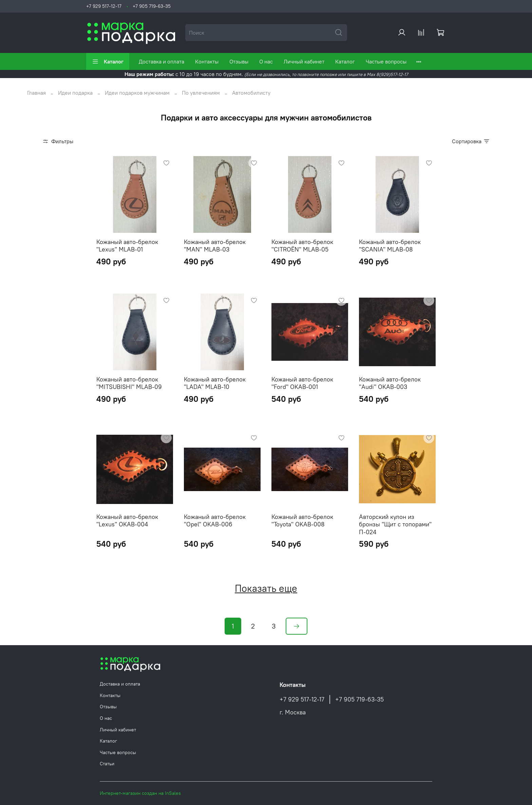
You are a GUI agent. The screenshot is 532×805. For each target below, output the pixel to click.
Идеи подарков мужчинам (137, 93)
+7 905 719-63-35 (152, 6)
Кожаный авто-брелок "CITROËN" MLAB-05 (302, 246)
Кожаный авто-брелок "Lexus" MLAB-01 (127, 246)
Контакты (207, 61)
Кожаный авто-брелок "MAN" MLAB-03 (215, 246)
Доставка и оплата (161, 61)
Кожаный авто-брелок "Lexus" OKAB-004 (127, 521)
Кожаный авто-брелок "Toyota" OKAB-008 (302, 521)
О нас (266, 61)
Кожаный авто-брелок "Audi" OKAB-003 (390, 383)
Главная (36, 93)
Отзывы (239, 61)
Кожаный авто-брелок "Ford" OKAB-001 (302, 383)
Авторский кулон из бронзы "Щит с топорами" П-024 (395, 524)
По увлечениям (201, 93)
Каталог (108, 61)
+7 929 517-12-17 (104, 6)
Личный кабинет (304, 61)
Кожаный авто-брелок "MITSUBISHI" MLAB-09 (129, 383)
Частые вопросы (386, 61)
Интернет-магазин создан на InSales (140, 793)
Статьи (107, 764)
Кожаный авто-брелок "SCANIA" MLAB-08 (390, 246)
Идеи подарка (75, 93)
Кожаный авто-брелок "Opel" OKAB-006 (215, 521)
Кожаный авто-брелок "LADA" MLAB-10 (215, 383)
